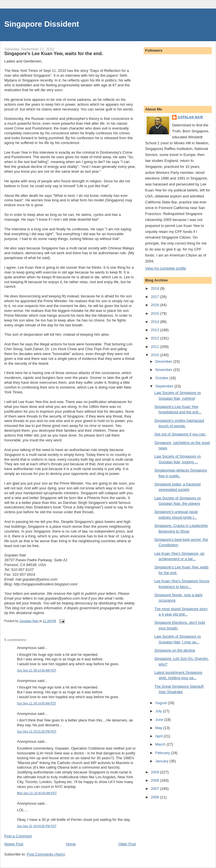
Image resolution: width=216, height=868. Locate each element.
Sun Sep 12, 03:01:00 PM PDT (37, 732)
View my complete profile (166, 268)
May (159, 728)
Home (71, 844)
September (165, 386)
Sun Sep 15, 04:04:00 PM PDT (37, 826)
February (163, 753)
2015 (155, 313)
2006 (155, 797)
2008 (155, 780)
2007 (155, 789)
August (162, 703)
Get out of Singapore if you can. (180, 434)
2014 (155, 322)
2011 (155, 347)
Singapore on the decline (175, 650)
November (164, 370)
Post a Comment (18, 836)
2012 (155, 338)
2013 (155, 330)
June (160, 720)
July (159, 711)
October (162, 378)
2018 (155, 288)
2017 (155, 297)
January (162, 761)
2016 (155, 305)
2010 (155, 355)
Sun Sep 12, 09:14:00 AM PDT (37, 670)
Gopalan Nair (190, 117)
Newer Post (14, 844)
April (160, 736)
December (164, 361)
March (161, 744)
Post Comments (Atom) (46, 854)
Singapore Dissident (42, 24)
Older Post (127, 844)
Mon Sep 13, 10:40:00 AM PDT (37, 793)
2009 (155, 772)
